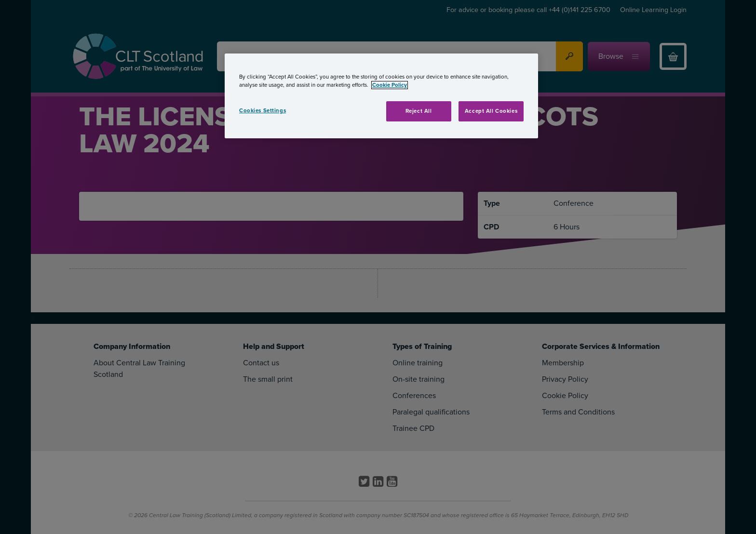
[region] (381, 96)
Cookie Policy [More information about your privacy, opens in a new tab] (390, 85)
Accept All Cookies (491, 111)
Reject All (419, 111)
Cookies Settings (263, 111)
